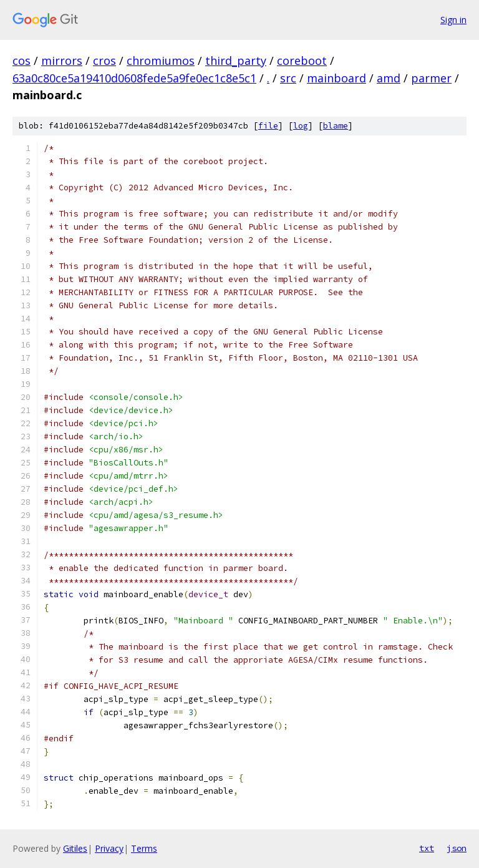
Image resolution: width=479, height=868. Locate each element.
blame (336, 126)
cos (22, 61)
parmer (431, 78)
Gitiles (75, 848)
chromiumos (161, 61)
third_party (236, 61)
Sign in (453, 20)
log (301, 126)
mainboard (336, 78)
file (268, 126)
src (288, 78)
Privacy (109, 848)
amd (389, 78)
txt (427, 848)
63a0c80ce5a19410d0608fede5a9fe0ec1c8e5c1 (134, 78)
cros (104, 61)
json (457, 848)
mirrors (62, 61)
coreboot (302, 61)
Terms (144, 848)
